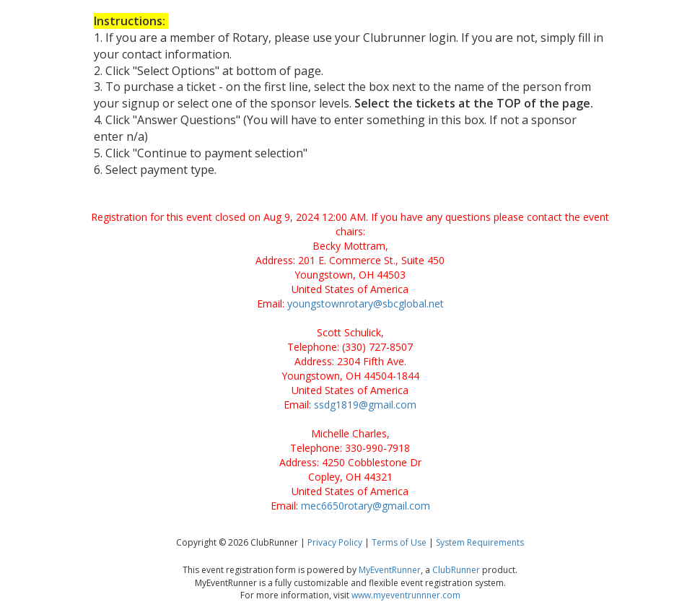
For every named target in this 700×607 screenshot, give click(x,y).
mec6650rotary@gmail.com (366, 506)
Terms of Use (399, 542)
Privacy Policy (335, 542)
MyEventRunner (390, 570)
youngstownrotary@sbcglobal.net (366, 303)
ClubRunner (456, 570)
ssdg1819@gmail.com (365, 405)
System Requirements (480, 542)
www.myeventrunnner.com (406, 595)
